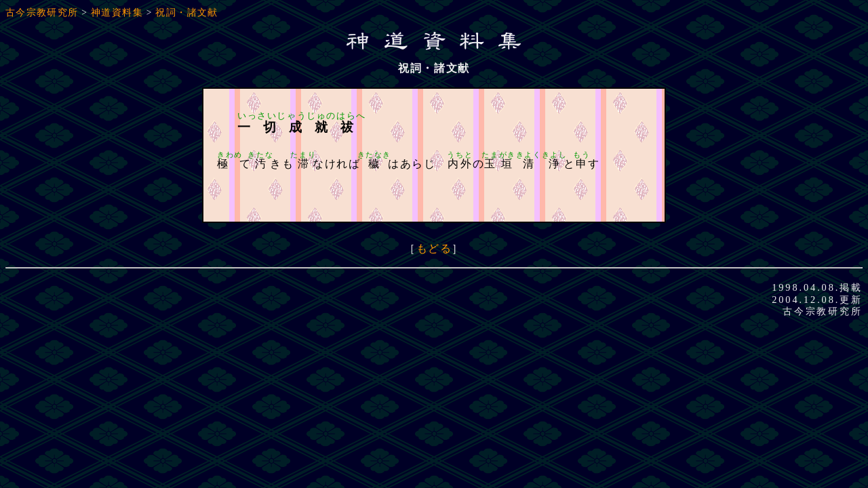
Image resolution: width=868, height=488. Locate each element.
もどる (434, 248)
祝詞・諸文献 (186, 13)
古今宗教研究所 (42, 13)
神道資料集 (117, 13)
